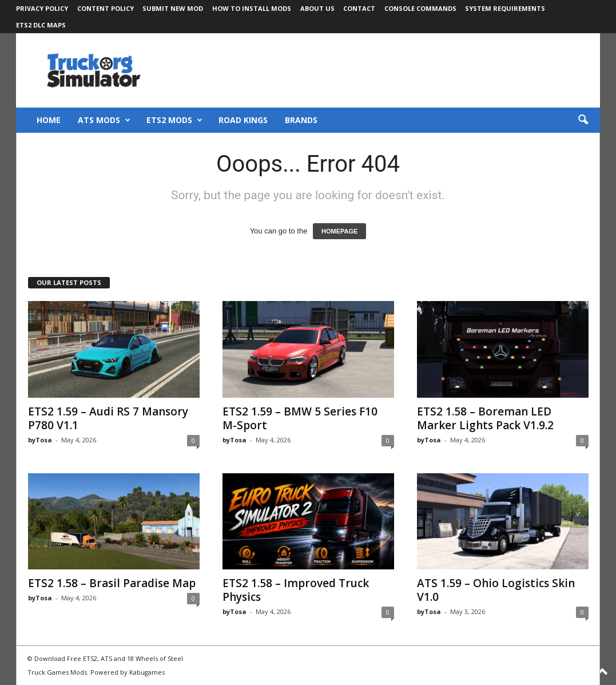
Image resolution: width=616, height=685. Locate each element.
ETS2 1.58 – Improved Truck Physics (296, 590)
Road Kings (243, 120)
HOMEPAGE (339, 231)
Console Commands (420, 8)
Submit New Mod (173, 8)
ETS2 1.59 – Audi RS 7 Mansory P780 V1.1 (108, 418)
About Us (317, 8)
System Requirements (505, 8)
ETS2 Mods (174, 120)
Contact (359, 8)
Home (49, 120)
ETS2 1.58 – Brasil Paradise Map (112, 583)
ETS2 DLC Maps (41, 25)
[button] (583, 120)
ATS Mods (104, 120)
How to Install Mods (252, 8)
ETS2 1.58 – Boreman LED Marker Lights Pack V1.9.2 (485, 418)
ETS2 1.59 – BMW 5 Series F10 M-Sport (300, 418)
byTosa (40, 440)
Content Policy (106, 8)
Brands (301, 120)
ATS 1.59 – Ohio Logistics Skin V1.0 (496, 590)
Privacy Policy (42, 8)
